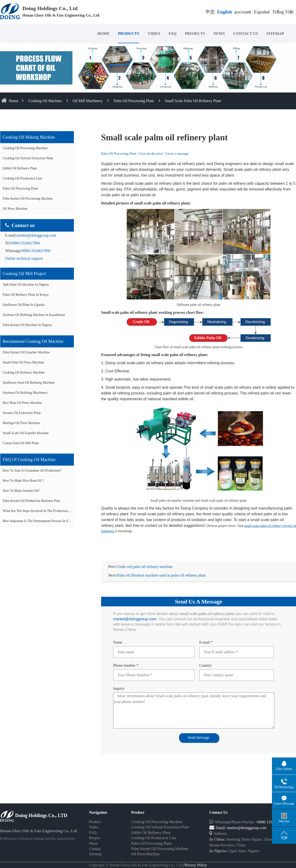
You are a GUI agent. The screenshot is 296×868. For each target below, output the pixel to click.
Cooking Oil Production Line (22, 178)
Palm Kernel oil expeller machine (26, 352)
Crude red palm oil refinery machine (145, 561)
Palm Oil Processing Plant (134, 101)
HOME (104, 34)
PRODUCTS (129, 34)
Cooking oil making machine (29, 137)
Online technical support (24, 258)
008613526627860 (26, 243)
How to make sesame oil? (21, 491)
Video (94, 821)
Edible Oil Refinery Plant (20, 168)
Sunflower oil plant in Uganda (24, 305)
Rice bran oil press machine (22, 403)
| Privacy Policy (194, 859)
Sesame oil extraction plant (22, 413)
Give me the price (151, 154)
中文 (210, 12)
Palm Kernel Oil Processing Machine (28, 199)
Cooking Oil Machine (45, 101)
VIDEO (154, 34)
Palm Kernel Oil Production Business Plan (31, 501)
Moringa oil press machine (21, 423)
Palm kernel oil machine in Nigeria (27, 325)
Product (95, 816)
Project (94, 832)
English (225, 12)
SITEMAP (275, 34)
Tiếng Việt (283, 12)
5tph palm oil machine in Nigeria (26, 285)
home (14, 101)
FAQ (173, 34)
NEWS (219, 34)
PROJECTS (195, 34)
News (93, 838)
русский (243, 12)
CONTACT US (246, 34)
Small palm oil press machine (23, 362)
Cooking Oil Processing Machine (25, 148)
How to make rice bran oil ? (23, 481)
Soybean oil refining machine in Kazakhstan (34, 315)
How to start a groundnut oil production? (32, 471)
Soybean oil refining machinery (25, 393)
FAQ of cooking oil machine (29, 460)
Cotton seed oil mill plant (21, 443)
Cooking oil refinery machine (24, 372)
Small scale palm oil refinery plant (193, 101)
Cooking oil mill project (24, 274)
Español (262, 12)
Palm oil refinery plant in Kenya (26, 295)
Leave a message (177, 154)
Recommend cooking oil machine (33, 341)
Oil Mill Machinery (88, 101)
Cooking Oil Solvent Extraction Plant (28, 158)
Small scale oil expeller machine (26, 433)
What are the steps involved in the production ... (37, 511)
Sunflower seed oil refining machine (29, 383)
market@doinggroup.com (36, 235)
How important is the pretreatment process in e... (37, 521)
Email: (218, 822)
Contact (95, 843)
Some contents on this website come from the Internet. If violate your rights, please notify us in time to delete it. (148, 865)
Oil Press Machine (15, 209)
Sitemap (95, 848)
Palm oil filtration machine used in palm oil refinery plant (161, 569)
